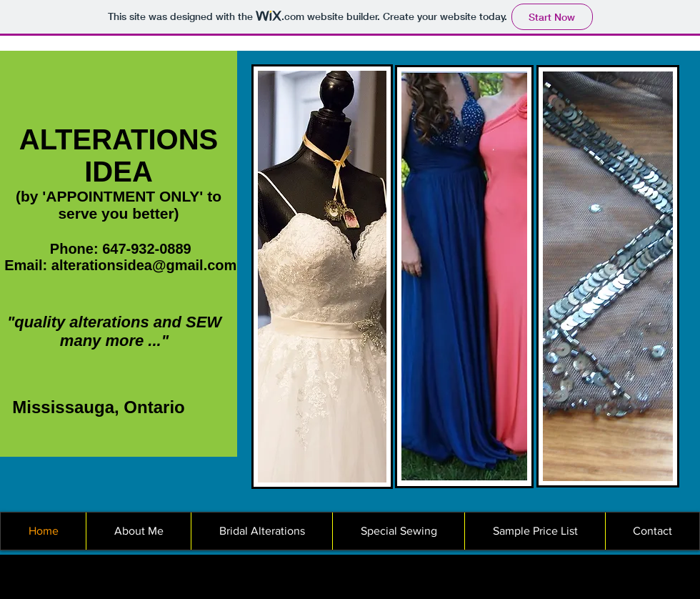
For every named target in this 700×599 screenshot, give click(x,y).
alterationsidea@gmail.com (144, 265)
